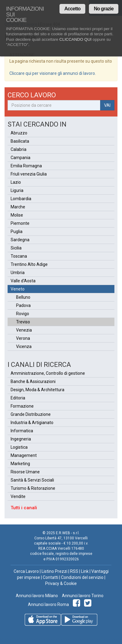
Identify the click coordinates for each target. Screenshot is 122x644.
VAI (107, 105)
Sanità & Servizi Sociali (32, 480)
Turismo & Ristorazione (33, 488)
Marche (18, 207)
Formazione (22, 406)
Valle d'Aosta (23, 281)
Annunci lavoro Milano (37, 596)
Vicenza (24, 346)
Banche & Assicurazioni (33, 381)
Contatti (51, 577)
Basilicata (20, 141)
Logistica (19, 447)
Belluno (23, 297)
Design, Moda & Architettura (37, 390)
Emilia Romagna (26, 166)
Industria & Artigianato (32, 423)
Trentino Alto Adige (29, 264)
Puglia (17, 231)
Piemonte (20, 223)
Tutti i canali (24, 508)
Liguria (17, 190)
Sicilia (16, 248)
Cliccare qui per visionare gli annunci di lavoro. (53, 73)
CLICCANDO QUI (76, 39)
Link (85, 571)
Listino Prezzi (54, 571)
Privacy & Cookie (61, 583)
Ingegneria (21, 439)
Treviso (23, 322)
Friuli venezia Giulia (29, 174)
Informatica (22, 431)
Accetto (72, 9)
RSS (74, 571)
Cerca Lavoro (26, 571)
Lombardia (21, 199)
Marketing (20, 464)
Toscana (19, 256)
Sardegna (20, 240)
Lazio (16, 182)
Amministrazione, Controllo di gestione (48, 373)
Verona (23, 338)
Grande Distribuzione (31, 414)
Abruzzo (19, 133)
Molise (17, 215)
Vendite (18, 496)
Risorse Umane (25, 472)
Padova (23, 305)
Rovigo (23, 314)
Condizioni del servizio (82, 577)
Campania (20, 158)
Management (24, 455)
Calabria (19, 149)
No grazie (104, 9)
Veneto (18, 289)
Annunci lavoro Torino (82, 596)
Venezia (24, 330)
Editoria (18, 398)
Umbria (18, 273)
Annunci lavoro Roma (48, 604)
